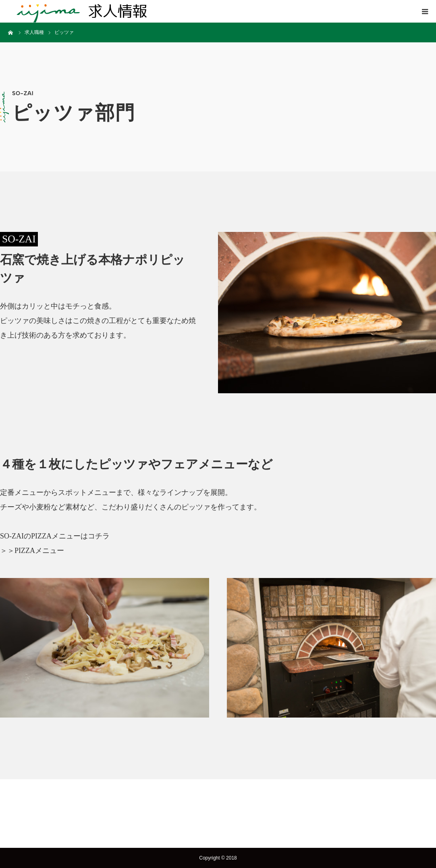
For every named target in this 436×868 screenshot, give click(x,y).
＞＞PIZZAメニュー (32, 551)
